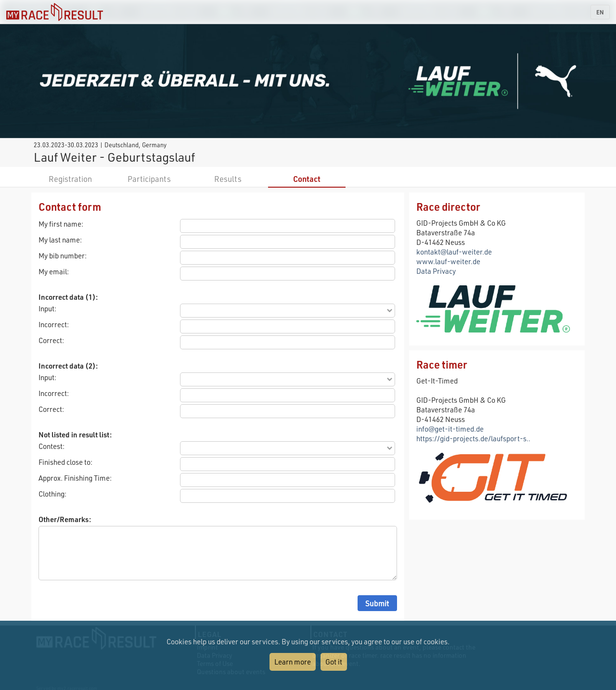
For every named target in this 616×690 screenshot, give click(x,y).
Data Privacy (436, 271)
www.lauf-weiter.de (448, 261)
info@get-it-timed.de (450, 429)
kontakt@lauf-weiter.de (454, 252)
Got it (334, 662)
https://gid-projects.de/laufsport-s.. (473, 438)
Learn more (293, 662)
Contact (307, 179)
